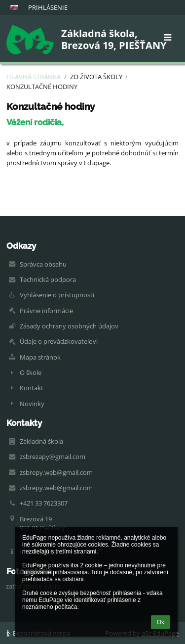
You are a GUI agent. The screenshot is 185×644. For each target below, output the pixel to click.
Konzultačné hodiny (42, 87)
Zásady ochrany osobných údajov (69, 326)
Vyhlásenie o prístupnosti (57, 295)
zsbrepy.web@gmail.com (56, 472)
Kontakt (32, 388)
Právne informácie (46, 311)
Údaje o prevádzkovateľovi (59, 341)
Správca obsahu (43, 264)
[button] (14, 7)
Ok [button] (161, 622)
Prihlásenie (48, 7)
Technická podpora (48, 279)
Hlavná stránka (34, 77)
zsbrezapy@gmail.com (53, 457)
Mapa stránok (40, 357)
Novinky (32, 404)
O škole (31, 372)
